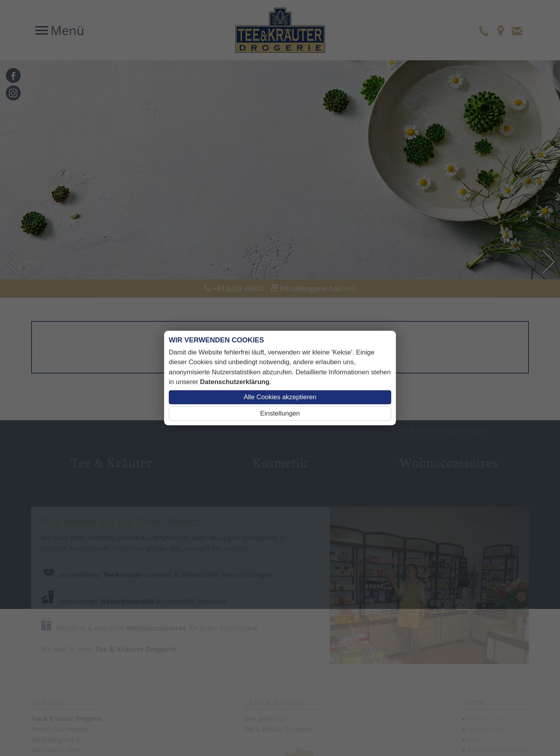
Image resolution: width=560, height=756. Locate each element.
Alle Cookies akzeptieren (280, 397)
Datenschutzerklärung (235, 382)
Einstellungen (280, 413)
